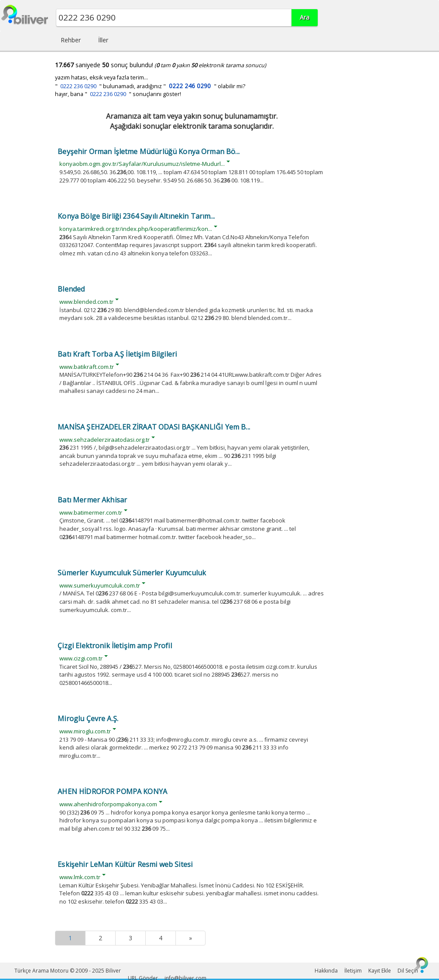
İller (103, 40)
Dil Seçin (408, 971)
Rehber (71, 40)
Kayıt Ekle (380, 971)
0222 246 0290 (190, 86)
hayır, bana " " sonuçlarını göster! (118, 94)
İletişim (353, 971)
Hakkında (326, 971)
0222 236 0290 (78, 86)
